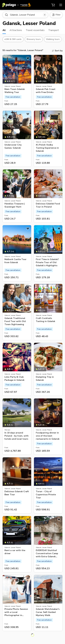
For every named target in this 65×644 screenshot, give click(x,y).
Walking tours (53, 39)
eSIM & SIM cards (13, 39)
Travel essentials (35, 30)
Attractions (16, 30)
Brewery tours (34, 39)
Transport (54, 30)
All (4, 30)
